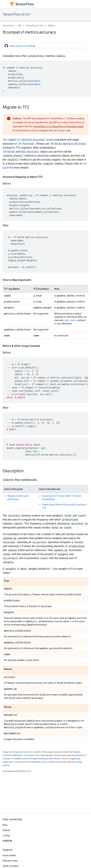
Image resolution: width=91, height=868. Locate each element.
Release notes (10, 861)
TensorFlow (8, 26)
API (20, 26)
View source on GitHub (20, 46)
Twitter (6, 836)
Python (51, 26)
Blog (5, 825)
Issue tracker (9, 855)
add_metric (70, 320)
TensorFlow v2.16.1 (17, 14)
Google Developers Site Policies (45, 759)
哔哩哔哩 (7, 841)
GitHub (6, 830)
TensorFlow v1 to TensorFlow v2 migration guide (58, 126)
